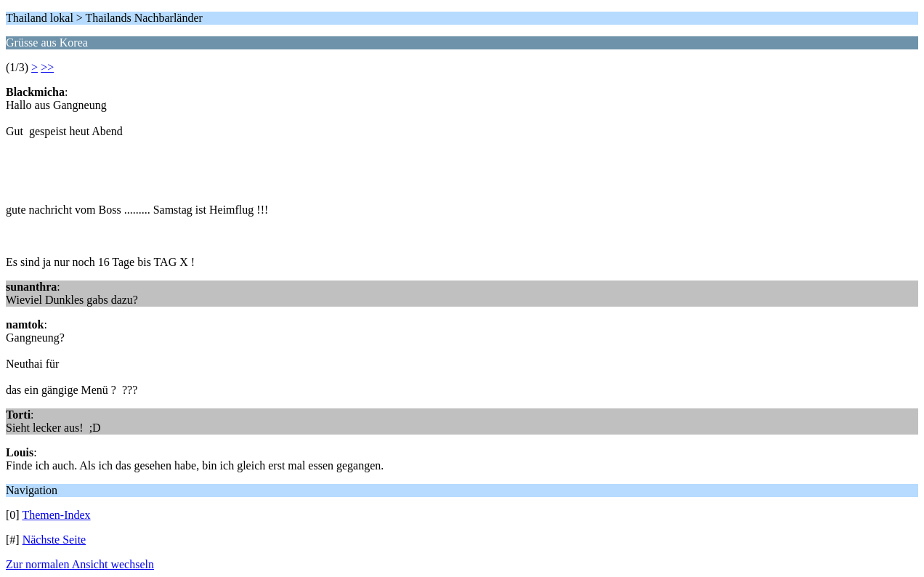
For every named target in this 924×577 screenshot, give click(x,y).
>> (47, 67)
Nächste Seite (54, 540)
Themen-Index (56, 515)
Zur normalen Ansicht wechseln (80, 564)
